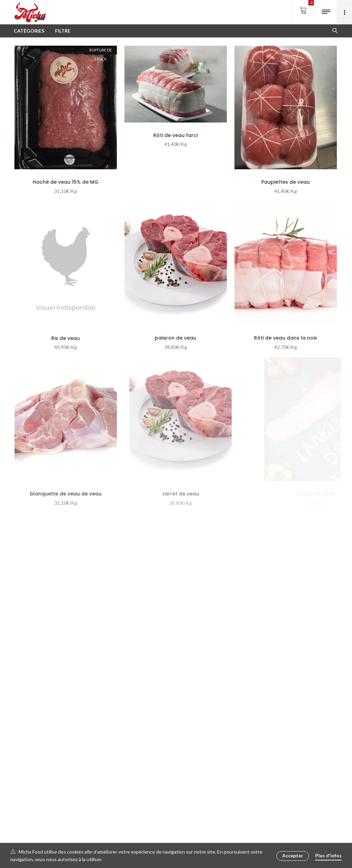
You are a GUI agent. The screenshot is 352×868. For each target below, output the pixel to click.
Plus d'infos (328, 855)
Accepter (293, 855)
